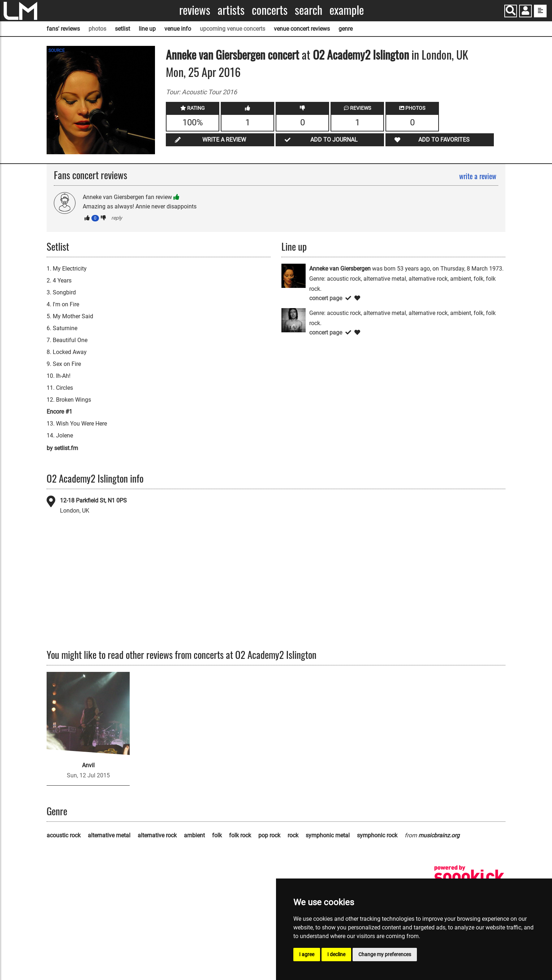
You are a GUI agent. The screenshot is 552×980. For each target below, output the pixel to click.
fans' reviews (63, 29)
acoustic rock (64, 835)
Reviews (195, 10)
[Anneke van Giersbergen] (294, 275)
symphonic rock (377, 835)
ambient (194, 835)
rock (293, 835)
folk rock (240, 835)
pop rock (269, 835)
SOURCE (57, 51)
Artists (231, 10)
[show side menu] (540, 11)
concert (282, 54)
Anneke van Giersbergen (215, 54)
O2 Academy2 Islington (361, 54)
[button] (525, 12)
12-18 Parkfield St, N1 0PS (93, 500)
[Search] (511, 11)
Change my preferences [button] (385, 954)
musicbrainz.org (439, 835)
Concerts (270, 10)
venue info (178, 29)
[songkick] (469, 877)
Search (309, 10)
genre (346, 29)
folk (217, 835)
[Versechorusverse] (294, 320)
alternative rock (157, 835)
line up (147, 29)
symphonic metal (328, 835)
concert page (326, 298)
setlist (122, 29)
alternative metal (109, 835)
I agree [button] (307, 954)
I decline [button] (336, 954)
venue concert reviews (302, 29)
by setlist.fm (62, 448)
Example (347, 10)
